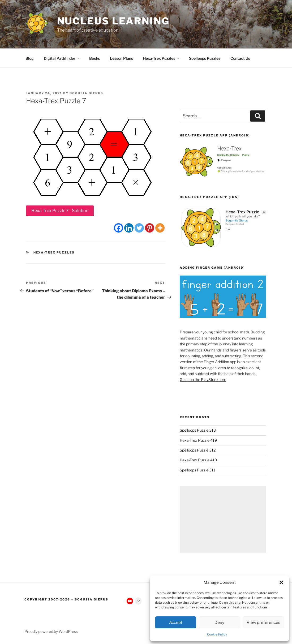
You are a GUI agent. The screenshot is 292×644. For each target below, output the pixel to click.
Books (95, 58)
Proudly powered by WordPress (51, 631)
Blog (30, 58)
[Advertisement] (223, 520)
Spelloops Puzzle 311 (197, 470)
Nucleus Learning (113, 21)
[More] (160, 228)
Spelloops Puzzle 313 (198, 430)
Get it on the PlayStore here (203, 379)
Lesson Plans (121, 58)
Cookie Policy (217, 634)
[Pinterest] (150, 228)
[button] (281, 582)
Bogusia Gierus (86, 93)
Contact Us (240, 58)
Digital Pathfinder (62, 58)
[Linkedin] (129, 228)
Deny (219, 622)
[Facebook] (119, 228)
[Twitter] (139, 228)
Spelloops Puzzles (205, 58)
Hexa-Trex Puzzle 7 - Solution (60, 211)
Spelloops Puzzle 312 (198, 450)
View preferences (263, 622)
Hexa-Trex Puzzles (162, 58)
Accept (176, 622)
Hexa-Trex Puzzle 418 (198, 460)
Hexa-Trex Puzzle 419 (198, 440)
